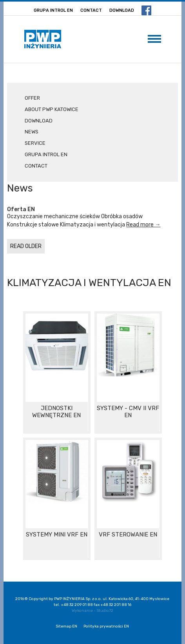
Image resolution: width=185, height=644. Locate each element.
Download (122, 10)
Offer (32, 98)
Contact (91, 10)
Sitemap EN (66, 626)
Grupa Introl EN (53, 10)
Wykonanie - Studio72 (92, 611)
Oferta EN (21, 209)
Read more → (143, 225)
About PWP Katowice (52, 109)
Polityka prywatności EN (106, 626)
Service (35, 143)
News (32, 132)
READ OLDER (26, 246)
